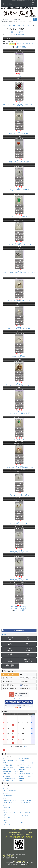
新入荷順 (12, 44)
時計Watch (10, 644)
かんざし (22, 822)
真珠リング (7, 815)
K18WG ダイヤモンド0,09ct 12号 (19, 579)
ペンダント (7, 824)
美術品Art (10, 655)
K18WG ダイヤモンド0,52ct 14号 (19, 551)
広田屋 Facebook (13, 630)
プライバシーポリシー (28, 832)
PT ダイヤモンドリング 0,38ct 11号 (19, 495)
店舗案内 (21, 830)
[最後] (24, 47)
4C (5, 758)
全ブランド (26, 25)
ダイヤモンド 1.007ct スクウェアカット (19, 301)
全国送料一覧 (7, 681)
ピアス (5, 806)
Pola (22, 769)
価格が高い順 (29, 44)
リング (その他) (24, 815)
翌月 (25, 747)
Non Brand (9, 769)
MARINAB (24, 765)
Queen (24, 772)
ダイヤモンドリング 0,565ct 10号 (19, 523)
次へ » (18, 47)
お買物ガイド (7, 678)
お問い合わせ (25, 689)
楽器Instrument (28, 655)
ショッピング (6, 25)
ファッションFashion (28, 650)
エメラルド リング (25, 813)
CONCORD (9, 763)
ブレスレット (7, 788)
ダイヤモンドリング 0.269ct (19, 607)
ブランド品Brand (10, 639)
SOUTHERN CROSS (28, 774)
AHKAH (24, 758)
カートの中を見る (8, 674)
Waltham (8, 781)
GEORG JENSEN (13, 765)
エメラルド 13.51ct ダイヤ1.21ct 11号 (19, 216)
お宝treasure (10, 660)
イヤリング (7, 822)
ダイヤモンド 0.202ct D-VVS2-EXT (19, 189)
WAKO (22, 778)
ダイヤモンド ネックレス (11, 801)
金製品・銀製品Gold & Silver (10, 666)
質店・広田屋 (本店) (8, 856)
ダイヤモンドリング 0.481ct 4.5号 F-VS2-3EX (19, 244)
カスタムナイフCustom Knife (28, 660)
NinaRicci (25, 767)
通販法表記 (24, 681)
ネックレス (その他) (25, 801)
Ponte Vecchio (11, 772)
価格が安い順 (20, 44)
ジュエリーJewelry (28, 644)
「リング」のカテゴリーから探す (14, 34)
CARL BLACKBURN (14, 761)
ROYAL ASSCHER (16, 774)
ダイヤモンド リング (9, 813)
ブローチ (5, 793)
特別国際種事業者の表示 (15, 832)
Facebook (24, 685)
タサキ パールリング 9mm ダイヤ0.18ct (19, 328)
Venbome (9, 778)
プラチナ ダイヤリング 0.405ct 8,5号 (19, 133)
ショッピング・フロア (10, 634)
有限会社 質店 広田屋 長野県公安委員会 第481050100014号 (23, 1)
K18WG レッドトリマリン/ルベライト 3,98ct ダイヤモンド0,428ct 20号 (19, 104)
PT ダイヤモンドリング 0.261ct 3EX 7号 (19, 412)
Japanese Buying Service (19, 698)
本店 (6, 750)
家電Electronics (10, 650)
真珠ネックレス (8, 803)
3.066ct (19, 75)
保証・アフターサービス (28, 678)
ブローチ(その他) (8, 796)
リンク (13, 835)
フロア (17, 25)
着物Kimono (28, 639)
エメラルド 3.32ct (19, 440)
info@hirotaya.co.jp (20, 861)
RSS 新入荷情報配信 (9, 689)
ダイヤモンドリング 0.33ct (19, 356)
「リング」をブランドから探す (13, 32)
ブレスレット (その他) (10, 790)
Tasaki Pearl (25, 776)
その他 (21, 781)
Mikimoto (8, 767)
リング (5, 811)
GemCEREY (26, 763)
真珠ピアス (7, 808)
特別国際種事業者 (8, 685)
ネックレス (6, 798)
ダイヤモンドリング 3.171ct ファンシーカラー (19, 384)
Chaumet (24, 761)
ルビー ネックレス (25, 803)
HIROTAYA (8, 4)
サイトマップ (20, 835)
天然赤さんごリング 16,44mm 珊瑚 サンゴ (19, 161)
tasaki (7, 776)
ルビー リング (8, 817)
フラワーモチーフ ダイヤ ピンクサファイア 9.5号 (19, 467)
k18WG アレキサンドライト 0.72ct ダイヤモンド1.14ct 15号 (19, 273)
